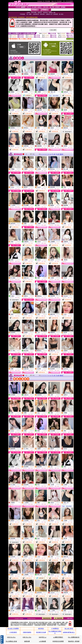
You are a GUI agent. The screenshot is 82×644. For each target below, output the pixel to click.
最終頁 (61, 154)
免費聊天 (32, 92)
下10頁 (58, 154)
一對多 (59, 92)
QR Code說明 (70, 39)
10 (51, 154)
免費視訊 (19, 74)
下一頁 (54, 154)
